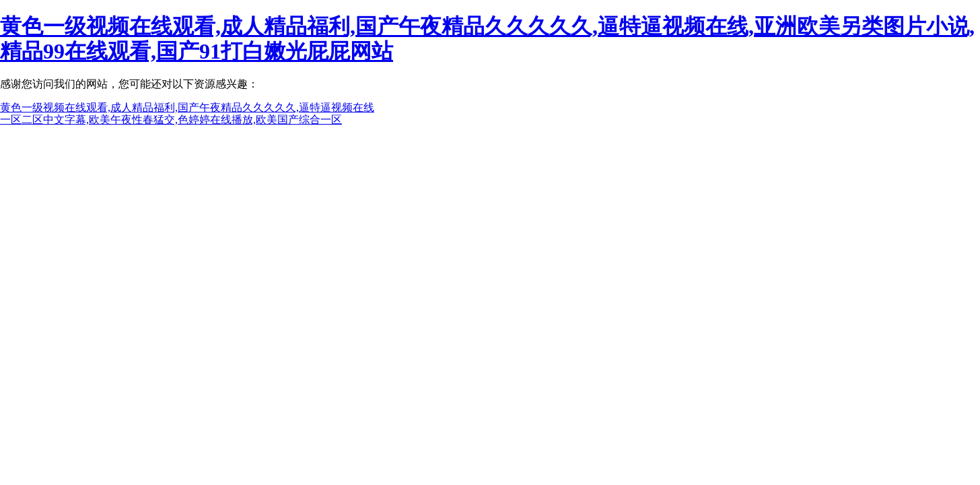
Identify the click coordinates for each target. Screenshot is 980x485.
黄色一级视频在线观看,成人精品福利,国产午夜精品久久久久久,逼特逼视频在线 (187, 107)
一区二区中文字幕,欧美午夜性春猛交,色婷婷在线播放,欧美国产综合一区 (171, 120)
